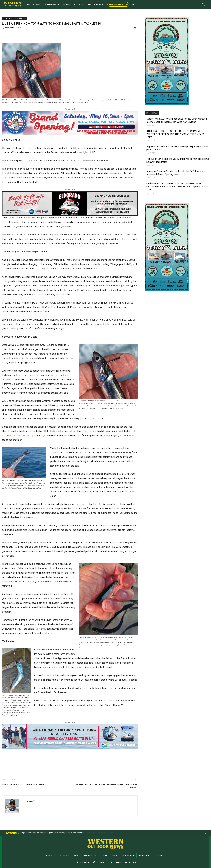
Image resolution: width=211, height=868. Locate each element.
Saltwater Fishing (20, 18)
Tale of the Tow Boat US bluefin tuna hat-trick (24, 784)
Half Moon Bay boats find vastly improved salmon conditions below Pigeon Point (178, 160)
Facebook (85, 862)
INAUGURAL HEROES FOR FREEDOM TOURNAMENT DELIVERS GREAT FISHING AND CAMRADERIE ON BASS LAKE (175, 134)
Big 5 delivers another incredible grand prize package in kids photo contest (177, 148)
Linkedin (117, 862)
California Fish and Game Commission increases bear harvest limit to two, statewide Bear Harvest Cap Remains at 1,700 (177, 187)
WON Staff (9, 28)
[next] (206, 833)
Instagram (101, 862)
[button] (203, 4)
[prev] (201, 833)
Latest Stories (7, 18)
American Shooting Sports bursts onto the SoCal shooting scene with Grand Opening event (176, 173)
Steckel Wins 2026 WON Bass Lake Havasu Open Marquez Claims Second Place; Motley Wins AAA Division (177, 120)
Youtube (132, 862)
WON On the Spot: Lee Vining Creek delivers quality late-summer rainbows (107, 786)
